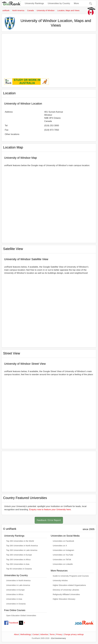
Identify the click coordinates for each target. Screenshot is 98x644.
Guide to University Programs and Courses (71, 576)
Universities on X (60, 546)
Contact (36, 634)
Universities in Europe (15, 590)
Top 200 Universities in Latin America (22, 550)
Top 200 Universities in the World (20, 541)
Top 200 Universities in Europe (19, 555)
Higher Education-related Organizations (69, 585)
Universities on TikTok (62, 560)
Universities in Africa (15, 594)
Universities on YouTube (63, 555)
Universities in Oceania (16, 604)
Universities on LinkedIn (63, 564)
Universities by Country (59, 3)
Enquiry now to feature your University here (50, 510)
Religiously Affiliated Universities (66, 594)
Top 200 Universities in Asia (18, 564)
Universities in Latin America (18, 585)
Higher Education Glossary (64, 599)
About (16, 634)
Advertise (44, 634)
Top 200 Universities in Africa (18, 560)
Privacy (59, 634)
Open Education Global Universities (21, 616)
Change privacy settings (74, 634)
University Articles (60, 580)
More (76, 3)
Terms (52, 634)
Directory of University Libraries (66, 590)
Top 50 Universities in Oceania (19, 569)
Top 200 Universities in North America (22, 546)
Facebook (11, 623)
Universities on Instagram (63, 550)
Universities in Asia (14, 599)
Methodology (26, 634)
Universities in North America (18, 580)
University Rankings (34, 3)
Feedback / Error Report (49, 520)
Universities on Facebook (63, 541)
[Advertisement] (49, 54)
